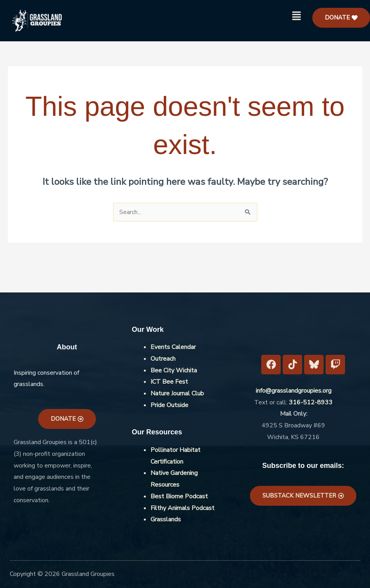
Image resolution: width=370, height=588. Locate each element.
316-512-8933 (311, 402)
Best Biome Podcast (179, 496)
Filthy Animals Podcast (182, 508)
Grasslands (166, 519)
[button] (297, 16)
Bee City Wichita (174, 370)
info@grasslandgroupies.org (294, 391)
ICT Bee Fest (169, 382)
